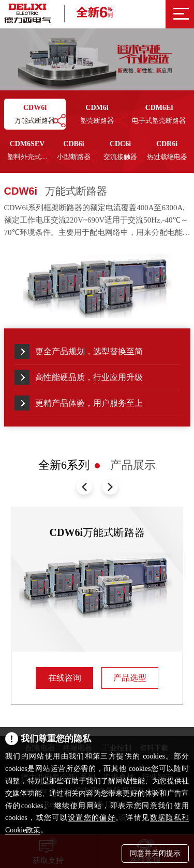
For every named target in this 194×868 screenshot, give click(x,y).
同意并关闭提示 (155, 853)
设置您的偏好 (92, 818)
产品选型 (130, 678)
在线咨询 (65, 678)
